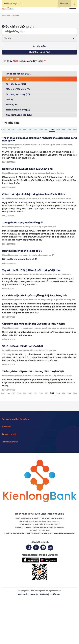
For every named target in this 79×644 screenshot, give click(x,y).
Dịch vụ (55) (12, 105)
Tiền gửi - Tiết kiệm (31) (18, 89)
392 (41, 129)
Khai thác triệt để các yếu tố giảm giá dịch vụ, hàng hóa (35, 296)
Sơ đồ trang (55, 594)
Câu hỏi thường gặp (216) (19, 115)
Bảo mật (34, 594)
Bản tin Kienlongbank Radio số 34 (22, 251)
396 (64, 129)
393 (47, 129)
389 (25, 129)
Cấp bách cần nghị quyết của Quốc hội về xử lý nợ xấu (33, 324)
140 (3, 129)
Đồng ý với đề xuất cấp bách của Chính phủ (27, 169)
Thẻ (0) (10, 99)
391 (36, 129)
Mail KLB (44, 594)
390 (30, 129)
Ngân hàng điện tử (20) (18, 110)
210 (8, 129)
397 (69, 129)
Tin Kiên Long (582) (16, 84)
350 (19, 129)
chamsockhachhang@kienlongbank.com (57, 533)
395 (58, 129)
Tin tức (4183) (13, 79)
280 (13, 129)
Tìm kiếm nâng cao (39, 52)
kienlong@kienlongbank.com (22, 533)
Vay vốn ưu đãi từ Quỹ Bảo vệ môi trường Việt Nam (32, 270)
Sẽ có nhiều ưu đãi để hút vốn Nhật (23, 346)
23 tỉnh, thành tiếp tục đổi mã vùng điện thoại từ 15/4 (33, 371)
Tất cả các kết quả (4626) (19, 74)
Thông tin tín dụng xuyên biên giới (22, 223)
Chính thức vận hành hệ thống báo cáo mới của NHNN (34, 194)
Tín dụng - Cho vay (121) (18, 94)
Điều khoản (23, 594)
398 (75, 129)
